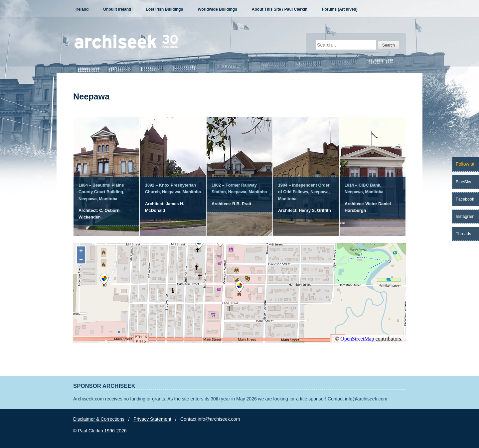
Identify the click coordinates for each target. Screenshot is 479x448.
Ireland (82, 9)
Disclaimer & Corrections (99, 419)
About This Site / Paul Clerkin (280, 9)
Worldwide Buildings (217, 9)
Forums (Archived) (340, 9)
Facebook (465, 199)
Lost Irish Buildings (164, 9)
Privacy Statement (152, 419)
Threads (463, 234)
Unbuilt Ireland (117, 9)
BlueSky (463, 182)
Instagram (465, 217)
